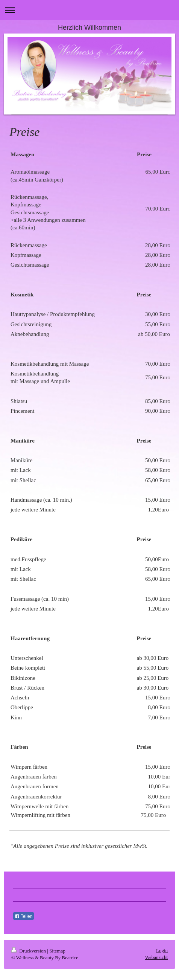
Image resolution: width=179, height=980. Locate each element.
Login (162, 950)
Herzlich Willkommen (89, 27)
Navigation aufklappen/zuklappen (89, 10)
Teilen (24, 916)
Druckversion (29, 951)
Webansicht (156, 957)
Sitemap (57, 951)
